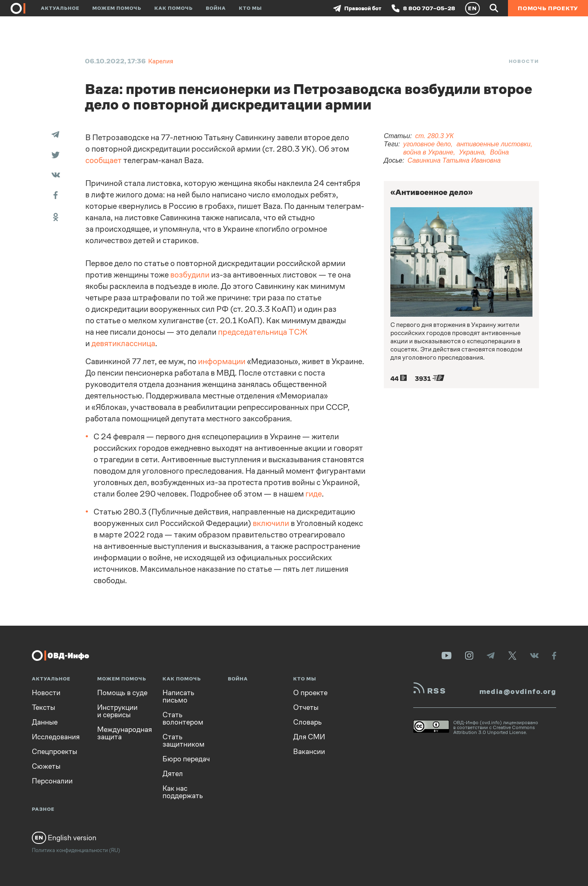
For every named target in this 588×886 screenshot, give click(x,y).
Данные (45, 722)
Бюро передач (186, 759)
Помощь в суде (122, 693)
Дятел (173, 774)
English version (64, 838)
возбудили (190, 275)
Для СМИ (309, 737)
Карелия (161, 61)
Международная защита (125, 733)
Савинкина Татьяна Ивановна (454, 160)
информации (222, 361)
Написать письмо (178, 696)
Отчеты (306, 707)
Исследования (56, 737)
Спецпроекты (55, 752)
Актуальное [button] (60, 8)
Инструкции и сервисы (117, 711)
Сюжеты (46, 766)
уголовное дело (427, 144)
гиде (314, 494)
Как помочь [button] (174, 8)
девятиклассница (123, 343)
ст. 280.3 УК (434, 136)
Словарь (307, 722)
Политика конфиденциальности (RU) (76, 850)
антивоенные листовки (493, 144)
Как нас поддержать (183, 792)
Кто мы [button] (250, 8)
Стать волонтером (183, 718)
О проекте (310, 693)
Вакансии (309, 752)
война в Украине (428, 152)
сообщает (104, 160)
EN (472, 8)
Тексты (43, 707)
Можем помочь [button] (117, 8)
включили (271, 523)
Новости (524, 61)
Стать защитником (184, 741)
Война (216, 8)
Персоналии (52, 781)
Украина (472, 152)
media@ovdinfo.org (518, 691)
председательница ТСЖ (263, 332)
